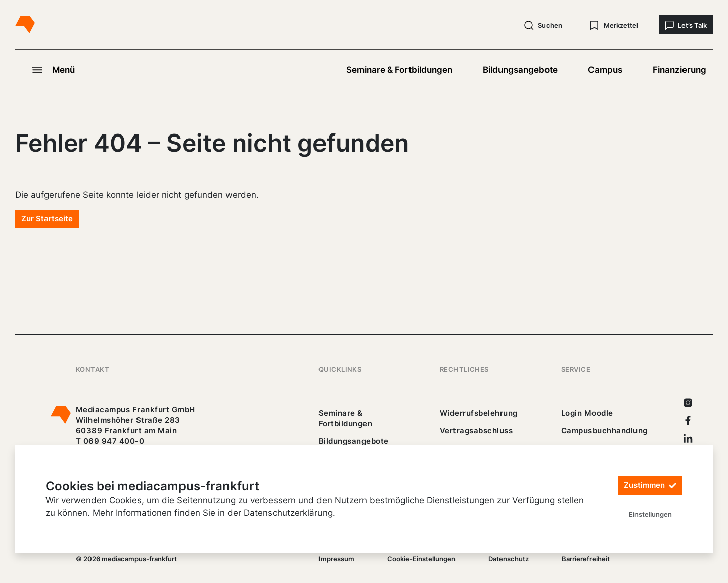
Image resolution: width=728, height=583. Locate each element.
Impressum (336, 559)
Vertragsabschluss (476, 431)
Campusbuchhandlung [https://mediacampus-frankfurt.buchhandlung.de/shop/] (604, 431)
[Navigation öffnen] (61, 70)
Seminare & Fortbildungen (399, 70)
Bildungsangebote (520, 70)
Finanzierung (679, 70)
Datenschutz (509, 559)
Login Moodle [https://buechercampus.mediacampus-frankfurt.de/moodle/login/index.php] (587, 413)
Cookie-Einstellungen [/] (421, 559)
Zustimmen (650, 486)
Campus (605, 70)
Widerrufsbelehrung (479, 413)
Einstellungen (650, 514)
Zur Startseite (47, 219)
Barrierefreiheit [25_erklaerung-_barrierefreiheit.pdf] (586, 559)
